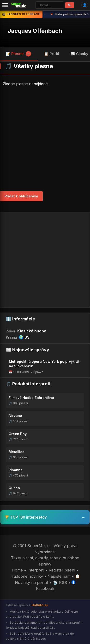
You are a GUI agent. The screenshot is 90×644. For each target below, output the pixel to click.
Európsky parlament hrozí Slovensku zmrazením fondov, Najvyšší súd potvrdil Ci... (44, 625)
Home (17, 570)
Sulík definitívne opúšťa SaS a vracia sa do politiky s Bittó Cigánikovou (40, 636)
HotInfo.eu (40, 605)
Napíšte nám (59, 576)
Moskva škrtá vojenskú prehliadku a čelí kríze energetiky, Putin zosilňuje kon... (42, 614)
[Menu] (5, 5)
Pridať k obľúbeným (21, 196)
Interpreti (36, 570)
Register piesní (62, 570)
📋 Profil (51, 54)
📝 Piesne (18, 54)
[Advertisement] (45, 139)
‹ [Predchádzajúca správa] (45, 14)
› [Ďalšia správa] (88, 14)
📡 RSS (60, 582)
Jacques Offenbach (35, 31)
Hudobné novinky (27, 576)
